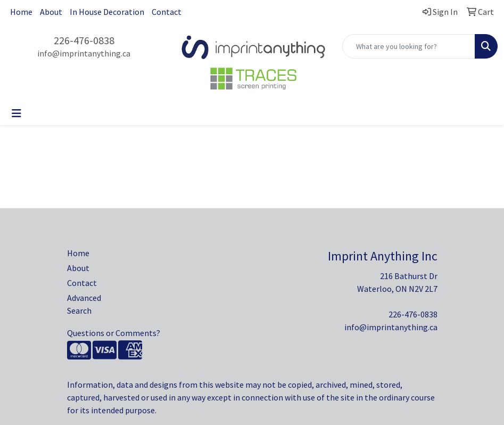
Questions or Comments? (114, 333)
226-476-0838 (84, 40)
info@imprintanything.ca (84, 53)
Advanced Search (84, 304)
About (51, 12)
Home (21, 12)
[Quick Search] (409, 46)
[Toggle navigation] (16, 113)
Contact (167, 12)
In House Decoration (107, 12)
